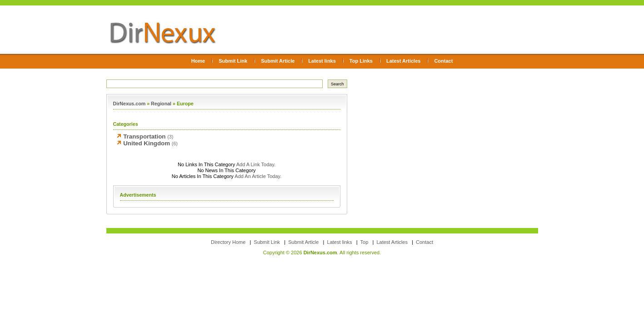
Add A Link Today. (255, 164)
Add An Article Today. (258, 176)
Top (364, 242)
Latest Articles (403, 61)
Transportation (144, 136)
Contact (443, 61)
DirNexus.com (130, 104)
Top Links (361, 61)
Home (198, 61)
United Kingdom (147, 143)
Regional (161, 104)
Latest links (322, 61)
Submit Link (233, 61)
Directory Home (228, 242)
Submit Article (278, 61)
